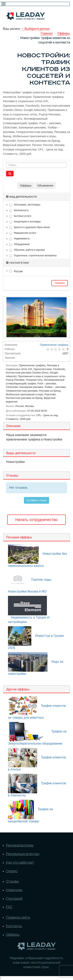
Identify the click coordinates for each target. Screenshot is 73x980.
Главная (47, 33)
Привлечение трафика (54, 345)
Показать (60, 283)
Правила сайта (18, 917)
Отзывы (12, 881)
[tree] (36, 271)
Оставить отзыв (36, 500)
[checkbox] (11, 205)
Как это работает (20, 862)
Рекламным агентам (23, 854)
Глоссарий (14, 898)
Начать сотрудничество (37, 520)
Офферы (64, 33)
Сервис (12, 871)
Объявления (45, 186)
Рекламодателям (20, 845)
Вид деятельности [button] (21, 197)
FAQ (9, 907)
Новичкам (14, 890)
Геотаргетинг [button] (18, 263)
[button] (8, 205)
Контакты (14, 926)
